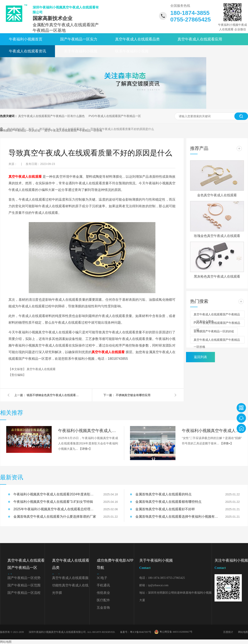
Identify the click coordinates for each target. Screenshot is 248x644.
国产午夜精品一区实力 (79, 39)
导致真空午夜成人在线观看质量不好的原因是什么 (122, 129)
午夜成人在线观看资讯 (27, 51)
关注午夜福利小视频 (231, 565)
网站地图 (243, 632)
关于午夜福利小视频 (81, 51)
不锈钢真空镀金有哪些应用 (133, 395)
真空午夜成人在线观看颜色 (70, 579)
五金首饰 (103, 608)
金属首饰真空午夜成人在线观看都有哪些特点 (168, 502)
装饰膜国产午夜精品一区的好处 (214, 331)
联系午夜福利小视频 (132, 51)
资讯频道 (45, 129)
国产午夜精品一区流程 (24, 593)
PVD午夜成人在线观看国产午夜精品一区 (115, 116)
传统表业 (103, 593)
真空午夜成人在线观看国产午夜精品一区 (26, 568)
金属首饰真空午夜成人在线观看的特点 (163, 494)
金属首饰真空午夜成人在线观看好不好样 (165, 509)
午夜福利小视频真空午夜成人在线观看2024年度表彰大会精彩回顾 (88, 431)
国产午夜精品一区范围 (24, 585)
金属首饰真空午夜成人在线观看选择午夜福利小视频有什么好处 (177, 517)
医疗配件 (103, 600)
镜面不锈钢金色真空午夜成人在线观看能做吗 (54, 395)
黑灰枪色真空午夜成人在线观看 (217, 276)
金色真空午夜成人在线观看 (217, 195)
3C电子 (102, 578)
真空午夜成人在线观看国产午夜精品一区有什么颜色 (51, 116)
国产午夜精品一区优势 (24, 578)
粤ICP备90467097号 (141, 632)
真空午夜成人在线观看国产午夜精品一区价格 (217, 341)
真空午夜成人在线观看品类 (137, 39)
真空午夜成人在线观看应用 (200, 39)
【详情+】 (85, 449)
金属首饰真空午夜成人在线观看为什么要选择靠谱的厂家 (55, 517)
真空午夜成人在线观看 (41, 369)
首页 (32, 129)
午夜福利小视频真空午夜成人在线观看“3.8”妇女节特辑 (212, 431)
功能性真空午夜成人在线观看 (70, 586)
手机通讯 (103, 585)
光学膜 (57, 593)
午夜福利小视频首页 (26, 39)
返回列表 (200, 357)
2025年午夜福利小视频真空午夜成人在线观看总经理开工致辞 (55, 509)
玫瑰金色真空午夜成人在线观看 (217, 236)
